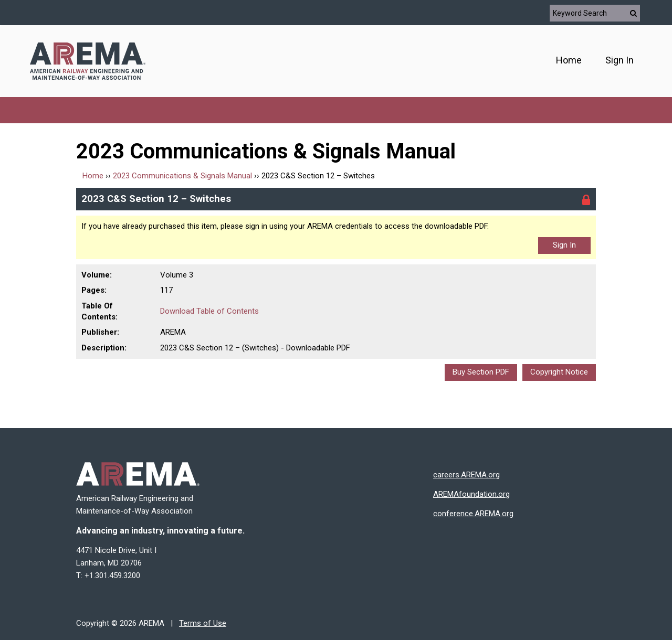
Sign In (619, 60)
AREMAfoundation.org (471, 494)
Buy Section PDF (481, 372)
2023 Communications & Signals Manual (182, 176)
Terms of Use (203, 623)
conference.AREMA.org (473, 514)
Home (569, 60)
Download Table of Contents (209, 311)
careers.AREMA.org (466, 475)
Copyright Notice (559, 372)
